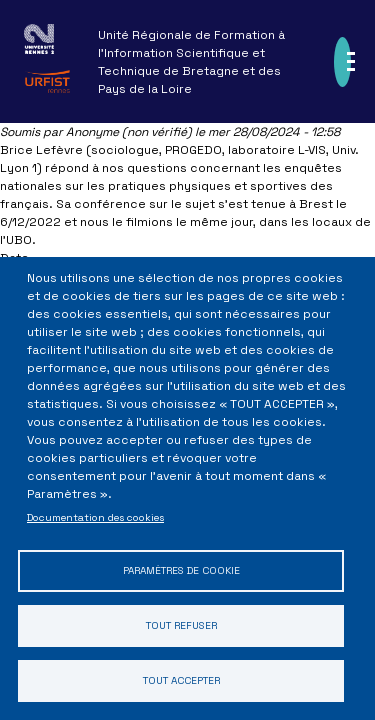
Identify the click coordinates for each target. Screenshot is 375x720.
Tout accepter (181, 680)
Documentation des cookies (95, 517)
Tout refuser (181, 625)
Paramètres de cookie (181, 570)
